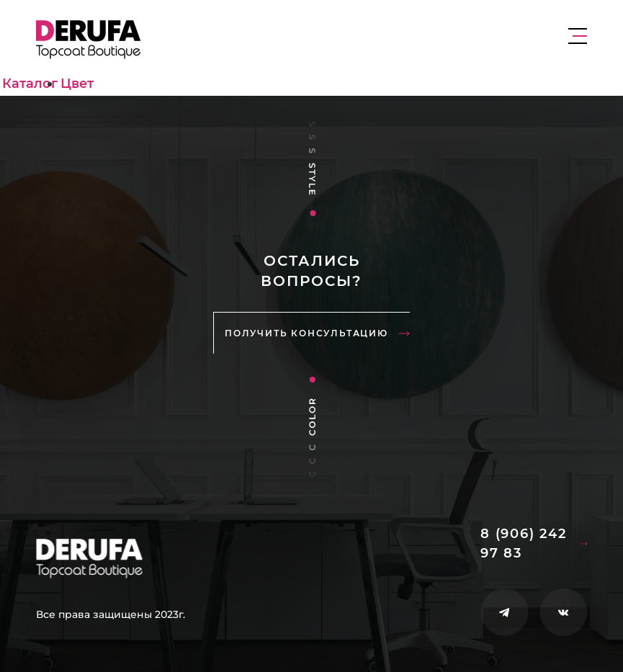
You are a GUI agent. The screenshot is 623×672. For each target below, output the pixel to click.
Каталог (30, 84)
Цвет (77, 84)
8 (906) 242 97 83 (534, 543)
